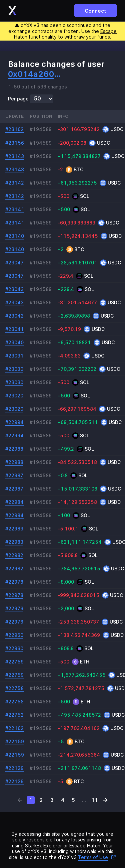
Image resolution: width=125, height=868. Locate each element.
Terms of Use (97, 857)
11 (95, 800)
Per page (18, 99)
